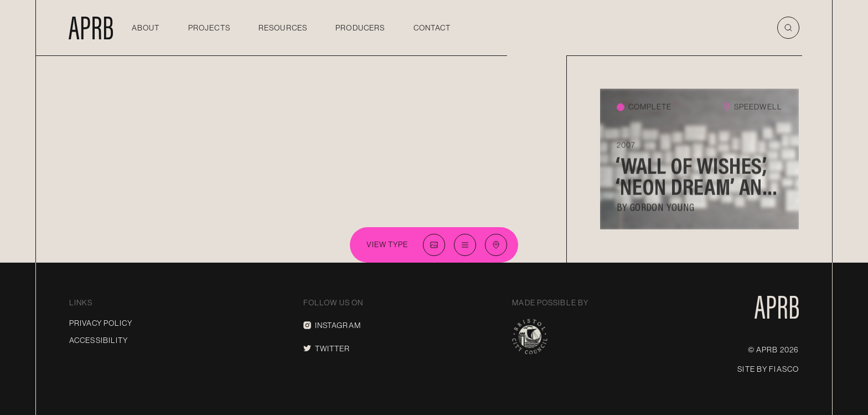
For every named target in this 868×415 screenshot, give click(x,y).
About (146, 28)
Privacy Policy (101, 323)
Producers (360, 28)
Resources (283, 28)
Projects (209, 28)
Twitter (327, 349)
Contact (432, 28)
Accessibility (99, 340)
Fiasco (784, 369)
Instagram (332, 325)
